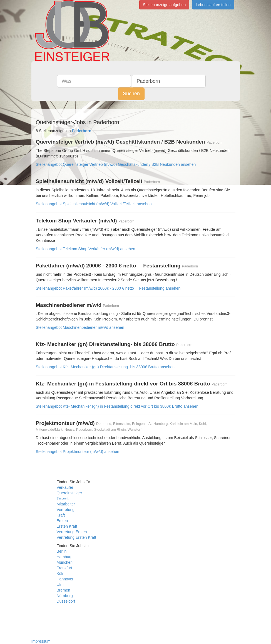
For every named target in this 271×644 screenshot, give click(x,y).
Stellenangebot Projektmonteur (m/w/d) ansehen (78, 452)
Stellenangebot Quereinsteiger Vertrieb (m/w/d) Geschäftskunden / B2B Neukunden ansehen (116, 164)
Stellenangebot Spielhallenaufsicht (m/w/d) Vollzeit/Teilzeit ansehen (94, 204)
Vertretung (66, 510)
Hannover (65, 579)
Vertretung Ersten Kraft (76, 537)
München (65, 562)
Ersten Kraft (67, 526)
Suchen (131, 94)
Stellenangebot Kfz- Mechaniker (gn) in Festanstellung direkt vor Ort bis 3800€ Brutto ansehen (117, 406)
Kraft (61, 515)
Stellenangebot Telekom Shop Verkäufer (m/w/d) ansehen (86, 249)
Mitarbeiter (66, 504)
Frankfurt (64, 568)
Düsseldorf (66, 601)
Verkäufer (65, 487)
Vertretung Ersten (72, 532)
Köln (61, 573)
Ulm (60, 585)
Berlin (62, 551)
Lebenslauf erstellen (213, 5)
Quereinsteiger (69, 493)
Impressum (41, 641)
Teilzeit (63, 498)
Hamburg (65, 557)
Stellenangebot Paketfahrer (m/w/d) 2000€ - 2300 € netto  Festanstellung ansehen (108, 288)
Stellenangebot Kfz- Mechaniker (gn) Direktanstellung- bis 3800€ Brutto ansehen (105, 367)
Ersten (62, 521)
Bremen (64, 590)
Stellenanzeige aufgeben (164, 5)
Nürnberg (65, 596)
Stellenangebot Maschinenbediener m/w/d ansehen (80, 327)
